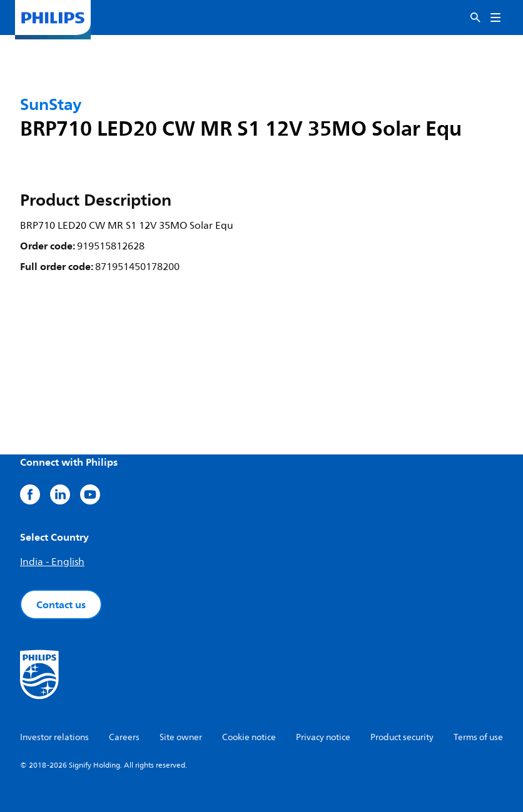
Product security (402, 737)
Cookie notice (249, 737)
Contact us (61, 604)
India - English (52, 562)
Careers (124, 737)
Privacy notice (323, 737)
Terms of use (478, 737)
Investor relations (54, 737)
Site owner (181, 737)
